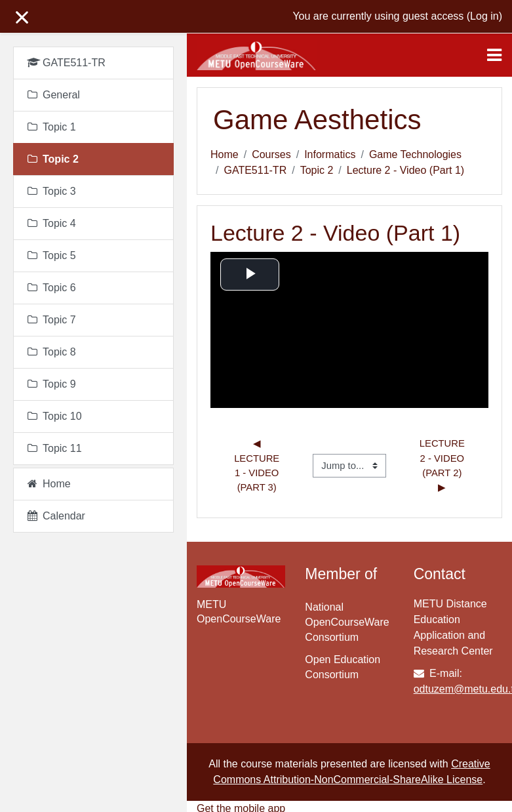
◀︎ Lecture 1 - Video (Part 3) (258, 465)
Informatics (330, 154)
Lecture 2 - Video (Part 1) (405, 170)
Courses (271, 154)
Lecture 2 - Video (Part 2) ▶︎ (443, 465)
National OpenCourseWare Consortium (347, 622)
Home (225, 154)
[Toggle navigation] (494, 55)
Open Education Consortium (343, 667)
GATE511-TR (255, 170)
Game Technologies (415, 154)
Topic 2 (317, 170)
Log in (484, 16)
